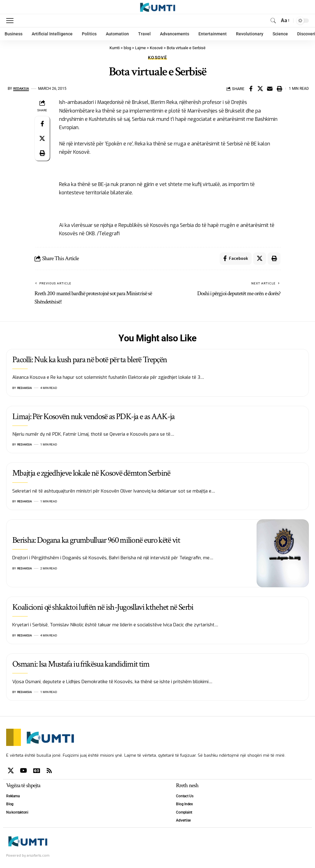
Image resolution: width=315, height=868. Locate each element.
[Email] (270, 89)
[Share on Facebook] (251, 89)
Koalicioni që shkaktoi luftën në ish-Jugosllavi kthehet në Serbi (103, 607)
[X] (11, 771)
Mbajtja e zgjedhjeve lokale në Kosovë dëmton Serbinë (91, 473)
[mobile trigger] (11, 21)
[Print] (279, 89)
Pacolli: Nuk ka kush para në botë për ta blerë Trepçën (90, 360)
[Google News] (37, 771)
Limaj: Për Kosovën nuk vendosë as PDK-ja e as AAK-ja (94, 416)
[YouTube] (24, 771)
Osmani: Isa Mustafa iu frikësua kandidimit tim (81, 664)
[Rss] (49, 771)
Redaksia (22, 89)
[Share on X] (260, 89)
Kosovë (157, 57)
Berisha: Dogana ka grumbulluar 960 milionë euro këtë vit (96, 540)
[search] (273, 21)
